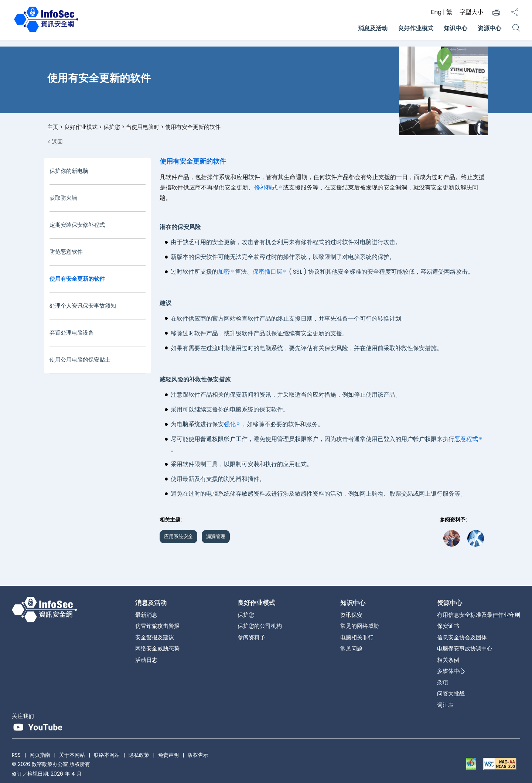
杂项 (443, 682)
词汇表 (445, 705)
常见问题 (351, 648)
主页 (53, 127)
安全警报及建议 (155, 637)
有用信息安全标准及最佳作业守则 (479, 615)
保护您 (112, 127)
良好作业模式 (416, 28)
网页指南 (40, 755)
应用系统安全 (178, 536)
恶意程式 (466, 439)
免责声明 (168, 755)
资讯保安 (351, 615)
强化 (230, 424)
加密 (224, 272)
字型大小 (471, 12)
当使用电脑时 (143, 127)
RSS (16, 755)
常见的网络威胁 (360, 626)
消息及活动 (373, 28)
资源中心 (490, 28)
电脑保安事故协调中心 (465, 648)
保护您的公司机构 (260, 626)
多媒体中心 (451, 671)
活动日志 (146, 660)
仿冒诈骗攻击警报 (157, 626)
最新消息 (146, 615)
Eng (437, 12)
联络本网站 (107, 755)
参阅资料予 (251, 637)
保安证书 (448, 626)
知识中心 (456, 28)
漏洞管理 (216, 536)
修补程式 (266, 187)
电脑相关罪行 (357, 637)
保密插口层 (267, 272)
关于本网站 (72, 755)
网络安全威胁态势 (157, 648)
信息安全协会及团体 (462, 637)
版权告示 (198, 755)
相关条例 (448, 660)
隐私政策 (139, 755)
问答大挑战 (451, 693)
